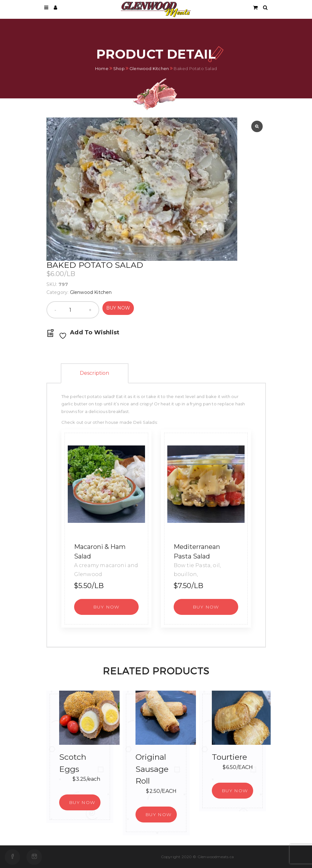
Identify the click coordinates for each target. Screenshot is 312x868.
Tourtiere (229, 757)
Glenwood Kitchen (149, 68)
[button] (106, 607)
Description (95, 373)
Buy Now (118, 308)
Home (102, 68)
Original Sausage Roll (152, 769)
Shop (119, 68)
